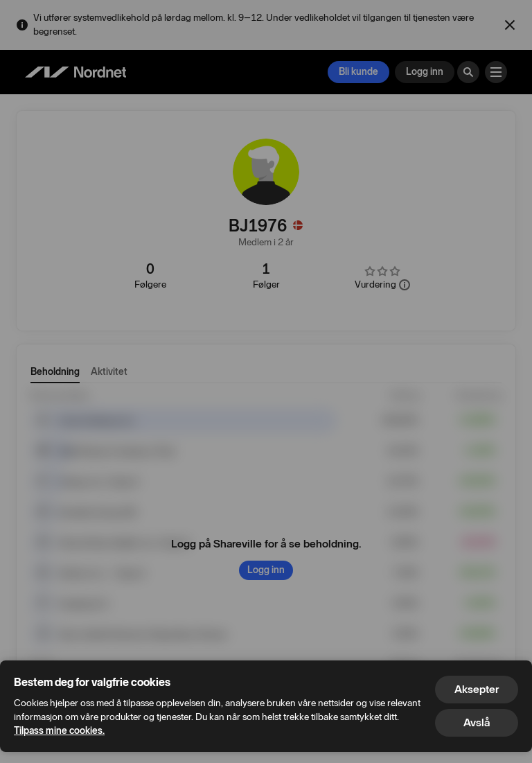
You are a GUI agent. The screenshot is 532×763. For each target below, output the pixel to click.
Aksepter (477, 689)
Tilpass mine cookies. (59, 731)
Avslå (477, 722)
